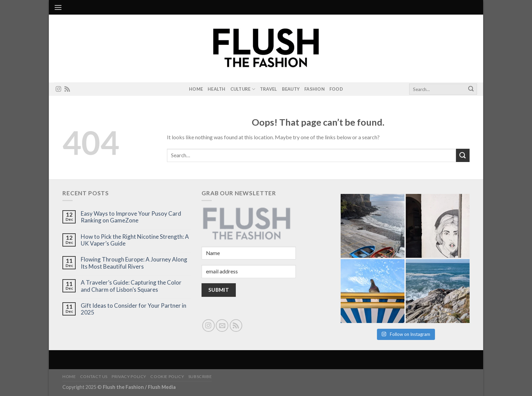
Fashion (315, 89)
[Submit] (471, 89)
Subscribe (200, 376)
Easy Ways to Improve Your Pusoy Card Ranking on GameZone (131, 217)
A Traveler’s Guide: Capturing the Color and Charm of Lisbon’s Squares (131, 286)
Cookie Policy (167, 376)
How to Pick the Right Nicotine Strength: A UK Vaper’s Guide (135, 240)
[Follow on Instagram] (58, 89)
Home (196, 89)
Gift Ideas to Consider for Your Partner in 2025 (134, 309)
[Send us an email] (222, 326)
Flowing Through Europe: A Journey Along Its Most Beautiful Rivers (134, 263)
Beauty (291, 89)
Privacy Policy (129, 376)
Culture (243, 89)
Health (217, 89)
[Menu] (58, 7)
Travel (269, 89)
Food (336, 89)
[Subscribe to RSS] (67, 89)
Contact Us (94, 376)
